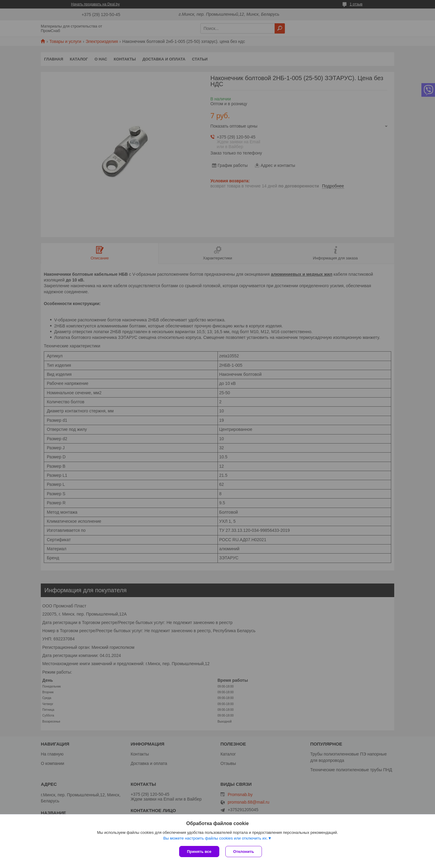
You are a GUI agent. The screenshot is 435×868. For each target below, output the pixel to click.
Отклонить (244, 852)
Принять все (199, 852)
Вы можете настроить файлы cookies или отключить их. (215, 838)
